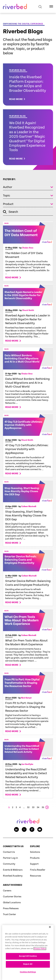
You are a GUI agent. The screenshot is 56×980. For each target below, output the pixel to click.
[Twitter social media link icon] (24, 829)
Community (9, 864)
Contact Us (9, 852)
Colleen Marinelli (29, 506)
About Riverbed (13, 885)
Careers (7, 891)
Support (34, 864)
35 (43, 807)
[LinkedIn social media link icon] (16, 829)
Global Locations (12, 903)
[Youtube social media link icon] (40, 829)
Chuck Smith (28, 310)
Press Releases (11, 909)
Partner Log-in (10, 858)
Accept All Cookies (28, 967)
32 (28, 807)
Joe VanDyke (27, 764)
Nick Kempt (26, 698)
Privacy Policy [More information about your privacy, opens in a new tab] (40, 959)
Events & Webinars (13, 870)
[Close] (50, 937)
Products (35, 858)
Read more (12, 278)
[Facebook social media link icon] (32, 829)
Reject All (28, 975)
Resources (36, 876)
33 (33, 807)
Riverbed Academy (13, 876)
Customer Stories (12, 897)
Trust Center (9, 914)
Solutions (35, 852)
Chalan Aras (28, 248)
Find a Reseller (38, 870)
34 (38, 807)
